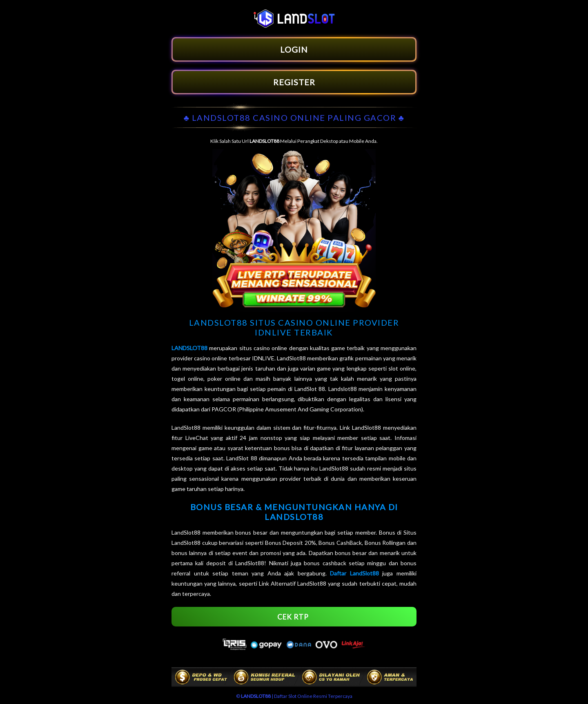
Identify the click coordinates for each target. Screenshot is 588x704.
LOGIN (294, 49)
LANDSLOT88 (189, 348)
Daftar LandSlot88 (354, 573)
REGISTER (294, 82)
